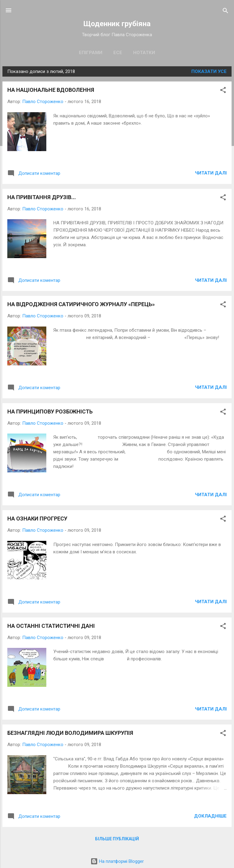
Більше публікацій (117, 839)
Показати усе (209, 71)
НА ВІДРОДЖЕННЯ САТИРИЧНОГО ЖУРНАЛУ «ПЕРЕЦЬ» (81, 304)
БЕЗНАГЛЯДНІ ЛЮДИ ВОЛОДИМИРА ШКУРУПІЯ (70, 733)
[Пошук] (225, 11)
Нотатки (144, 53)
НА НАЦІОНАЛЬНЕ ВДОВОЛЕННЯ (51, 90)
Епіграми (91, 53)
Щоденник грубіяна (117, 24)
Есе (118, 53)
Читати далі (211, 173)
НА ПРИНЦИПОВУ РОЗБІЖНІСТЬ (50, 412)
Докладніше (210, 816)
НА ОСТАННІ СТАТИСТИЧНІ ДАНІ (51, 626)
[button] (223, 90)
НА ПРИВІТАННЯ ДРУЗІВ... (42, 197)
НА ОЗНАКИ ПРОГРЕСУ (37, 519)
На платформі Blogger (117, 861)
